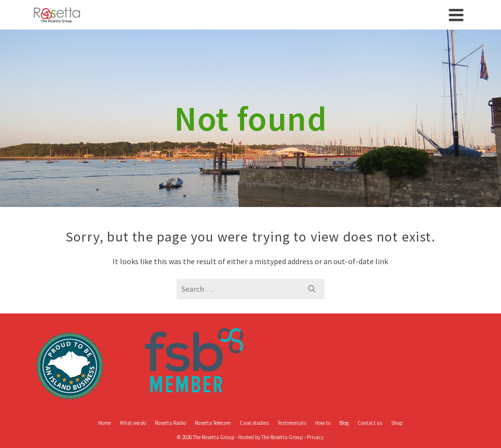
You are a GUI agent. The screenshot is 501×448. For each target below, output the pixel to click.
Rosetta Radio (170, 423)
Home (105, 423)
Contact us (370, 423)
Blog (344, 423)
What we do (133, 423)
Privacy (315, 437)
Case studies (254, 423)
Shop (397, 423)
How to (323, 423)
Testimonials (292, 423)
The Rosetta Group (282, 437)
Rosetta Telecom (213, 423)
